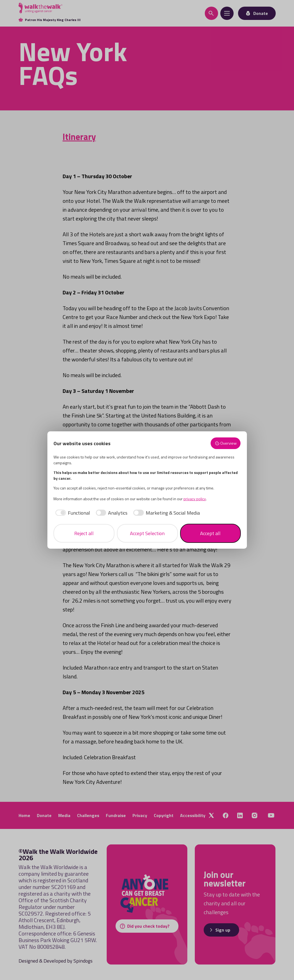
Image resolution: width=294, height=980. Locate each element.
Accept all (210, 533)
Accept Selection (147, 533)
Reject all (84, 533)
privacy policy (195, 499)
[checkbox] (72, 513)
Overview (226, 443)
